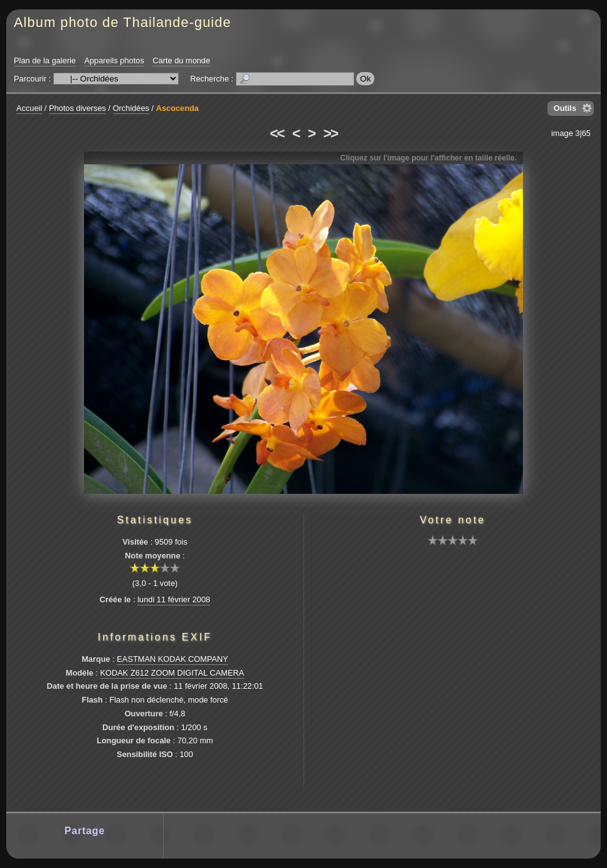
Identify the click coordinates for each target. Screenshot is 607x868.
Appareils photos (114, 60)
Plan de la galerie (45, 60)
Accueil (29, 108)
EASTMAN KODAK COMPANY (172, 659)
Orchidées (131, 108)
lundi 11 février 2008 (174, 599)
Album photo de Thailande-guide (123, 22)
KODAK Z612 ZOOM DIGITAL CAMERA (172, 673)
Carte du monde (181, 60)
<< (277, 133)
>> (330, 133)
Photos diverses (77, 108)
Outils (565, 108)
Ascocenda (177, 108)
